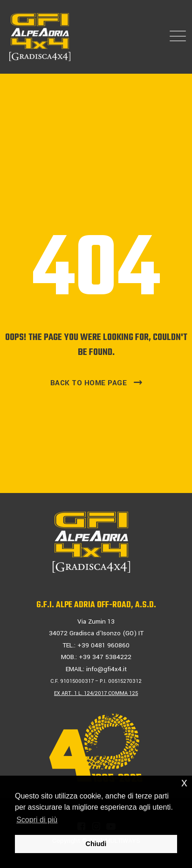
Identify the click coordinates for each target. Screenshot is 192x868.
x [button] (184, 782)
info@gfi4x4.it (106, 669)
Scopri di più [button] (37, 820)
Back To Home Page (89, 383)
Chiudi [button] (96, 844)
